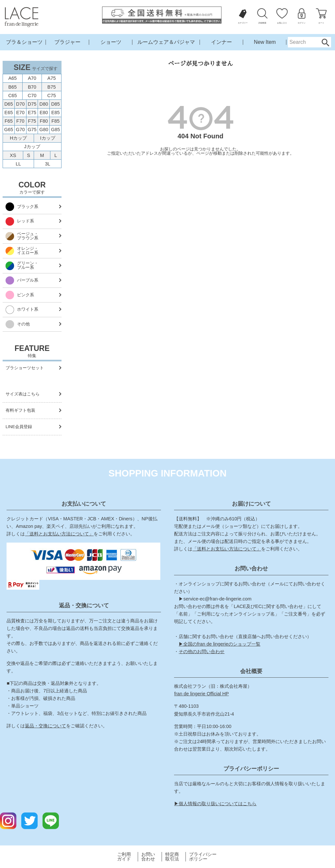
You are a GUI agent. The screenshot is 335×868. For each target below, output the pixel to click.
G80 (44, 130)
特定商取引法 (172, 857)
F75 (32, 121)
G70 (20, 130)
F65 (9, 121)
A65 (13, 78)
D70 (20, 104)
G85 (55, 130)
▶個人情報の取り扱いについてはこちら (215, 804)
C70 (32, 95)
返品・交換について (45, 726)
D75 (32, 104)
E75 (32, 113)
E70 (20, 113)
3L (48, 164)
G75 (32, 130)
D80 (44, 104)
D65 (9, 104)
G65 (9, 130)
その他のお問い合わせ (202, 651)
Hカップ (18, 138)
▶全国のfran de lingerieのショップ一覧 (219, 644)
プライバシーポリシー (203, 857)
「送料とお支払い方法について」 (59, 534)
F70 (20, 121)
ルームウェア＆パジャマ (166, 42)
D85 (55, 104)
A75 (52, 78)
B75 (52, 87)
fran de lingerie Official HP (201, 694)
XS (13, 155)
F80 (44, 121)
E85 (56, 113)
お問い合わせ (148, 857)
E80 (44, 113)
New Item (265, 42)
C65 (12, 95)
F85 (55, 121)
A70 (32, 78)
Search (325, 42)
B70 (32, 87)
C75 (51, 95)
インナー (221, 42)
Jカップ (32, 147)
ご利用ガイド (124, 857)
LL (18, 164)
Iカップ (48, 138)
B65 (13, 87)
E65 (9, 113)
